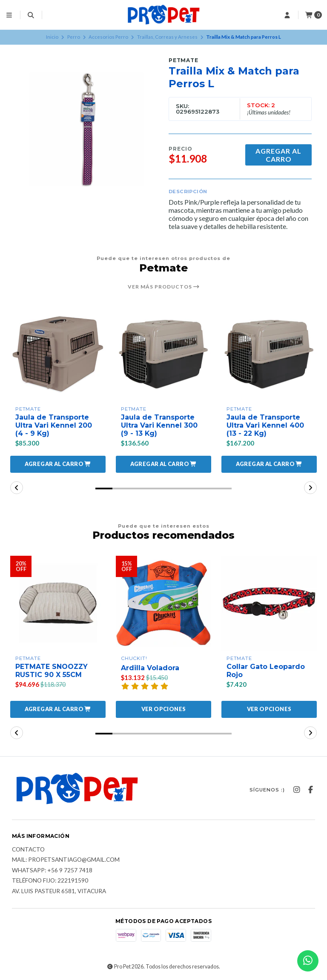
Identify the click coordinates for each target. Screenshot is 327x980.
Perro (74, 37)
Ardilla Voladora (150, 668)
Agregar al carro (278, 155)
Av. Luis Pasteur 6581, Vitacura (59, 891)
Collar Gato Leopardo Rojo (266, 671)
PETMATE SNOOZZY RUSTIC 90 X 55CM (52, 671)
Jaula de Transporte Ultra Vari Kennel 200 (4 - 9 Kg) (54, 425)
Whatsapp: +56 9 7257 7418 (52, 871)
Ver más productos (164, 287)
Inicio (52, 37)
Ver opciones (164, 709)
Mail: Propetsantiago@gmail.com (66, 860)
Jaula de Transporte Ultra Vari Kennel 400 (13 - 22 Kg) (265, 425)
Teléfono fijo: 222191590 (50, 881)
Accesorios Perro (108, 37)
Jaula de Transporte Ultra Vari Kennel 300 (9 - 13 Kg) (159, 425)
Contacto (28, 850)
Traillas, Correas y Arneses (167, 37)
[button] (58, 464)
